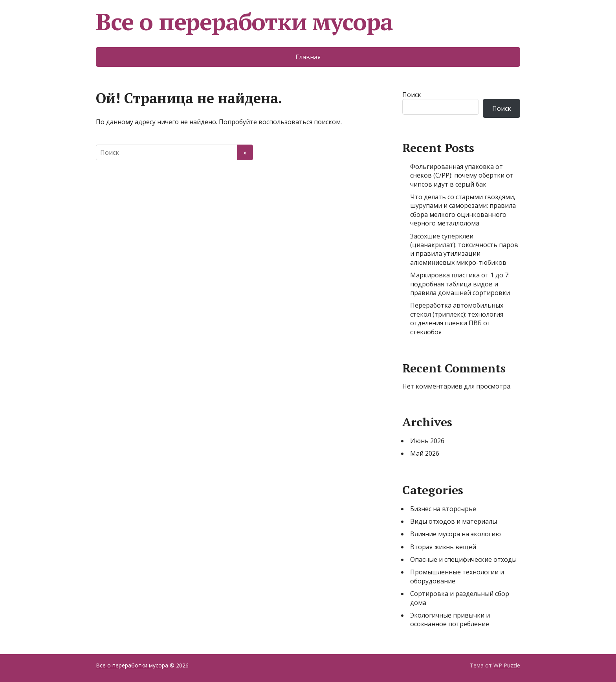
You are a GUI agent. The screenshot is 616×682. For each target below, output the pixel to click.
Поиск (412, 95)
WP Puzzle (507, 665)
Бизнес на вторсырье (443, 509)
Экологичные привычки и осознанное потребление (450, 620)
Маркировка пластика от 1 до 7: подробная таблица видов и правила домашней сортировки (460, 284)
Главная (308, 57)
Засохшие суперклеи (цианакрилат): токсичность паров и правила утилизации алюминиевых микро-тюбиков (464, 249)
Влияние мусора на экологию (456, 534)
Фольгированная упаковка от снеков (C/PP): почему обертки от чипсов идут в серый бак (462, 175)
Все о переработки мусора (244, 22)
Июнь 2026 (427, 441)
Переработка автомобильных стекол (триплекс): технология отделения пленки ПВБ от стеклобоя (457, 318)
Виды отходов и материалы (454, 521)
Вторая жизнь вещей (443, 547)
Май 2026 (425, 453)
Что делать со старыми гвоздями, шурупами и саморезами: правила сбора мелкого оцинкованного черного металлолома (463, 210)
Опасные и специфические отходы (463, 559)
